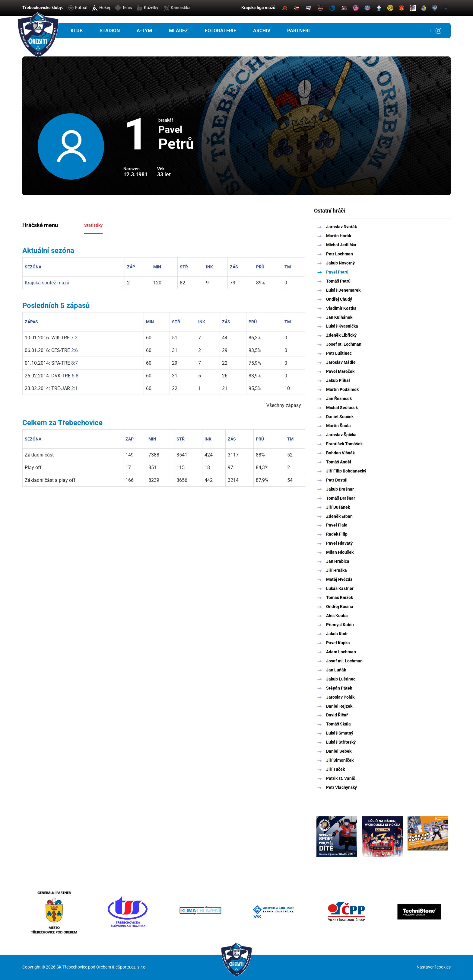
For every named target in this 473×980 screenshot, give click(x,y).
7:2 (74, 338)
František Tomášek (344, 444)
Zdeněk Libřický (341, 335)
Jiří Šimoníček (340, 760)
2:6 (75, 350)
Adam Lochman (341, 652)
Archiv (262, 31)
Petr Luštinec (339, 353)
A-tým (144, 31)
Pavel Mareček (340, 371)
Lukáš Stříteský (341, 742)
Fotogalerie (221, 31)
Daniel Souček (340, 417)
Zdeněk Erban (339, 516)
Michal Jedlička (341, 245)
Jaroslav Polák (340, 697)
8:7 (75, 363)
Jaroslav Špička (341, 435)
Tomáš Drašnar (341, 498)
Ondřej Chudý (339, 299)
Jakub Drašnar (340, 489)
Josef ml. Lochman (344, 661)
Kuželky (148, 8)
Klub (77, 31)
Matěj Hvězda (339, 579)
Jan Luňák (336, 670)
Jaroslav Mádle (341, 362)
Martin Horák (339, 236)
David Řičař (337, 715)
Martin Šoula (338, 426)
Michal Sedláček (342, 408)
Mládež (178, 31)
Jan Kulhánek (339, 317)
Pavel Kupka (338, 643)
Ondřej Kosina (340, 607)
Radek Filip (337, 534)
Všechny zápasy (284, 405)
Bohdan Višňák (340, 453)
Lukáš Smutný (340, 733)
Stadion (110, 31)
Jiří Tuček (335, 769)
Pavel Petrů (337, 272)
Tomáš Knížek (340, 597)
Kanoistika (177, 8)
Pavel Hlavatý (339, 543)
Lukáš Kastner (340, 588)
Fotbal (78, 8)
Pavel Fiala (337, 525)
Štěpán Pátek (339, 688)
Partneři (298, 31)
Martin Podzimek (342, 389)
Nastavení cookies (434, 967)
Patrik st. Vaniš (341, 778)
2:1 (75, 388)
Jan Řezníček (339, 399)
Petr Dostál (337, 480)
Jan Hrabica (338, 561)
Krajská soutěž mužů (47, 283)
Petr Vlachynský (341, 787)
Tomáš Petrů (338, 281)
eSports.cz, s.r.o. (131, 967)
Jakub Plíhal (338, 380)
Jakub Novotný (340, 263)
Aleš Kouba (337, 616)
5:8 (75, 376)
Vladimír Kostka (341, 308)
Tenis (124, 8)
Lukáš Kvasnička (342, 326)
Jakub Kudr (337, 634)
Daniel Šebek (339, 751)
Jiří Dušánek (338, 507)
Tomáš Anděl (339, 462)
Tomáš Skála (338, 724)
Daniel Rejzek (339, 706)
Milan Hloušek (340, 552)
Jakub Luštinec (341, 679)
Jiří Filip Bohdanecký (346, 471)
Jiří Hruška (336, 570)
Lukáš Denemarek (343, 290)
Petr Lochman (340, 254)
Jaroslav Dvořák (341, 227)
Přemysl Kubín (340, 625)
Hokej (101, 8)
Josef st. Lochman (344, 344)
